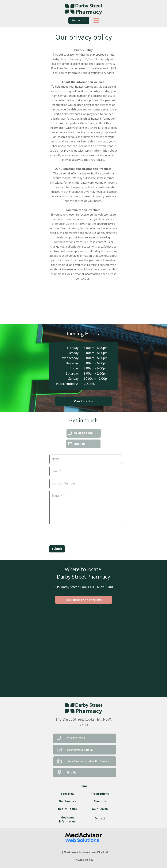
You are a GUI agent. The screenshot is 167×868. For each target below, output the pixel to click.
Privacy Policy (84, 860)
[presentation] (78, 534)
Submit (57, 549)
